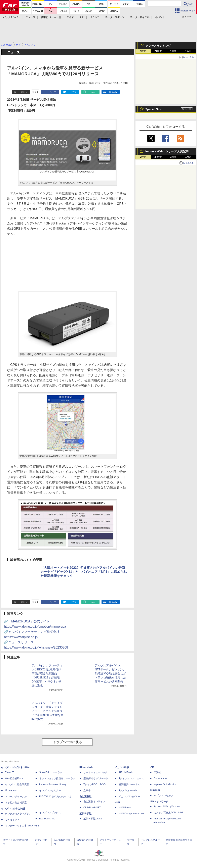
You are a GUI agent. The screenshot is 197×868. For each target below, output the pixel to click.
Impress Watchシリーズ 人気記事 (167, 151)
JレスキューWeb (128, 790)
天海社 (157, 772)
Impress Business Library (53, 784)
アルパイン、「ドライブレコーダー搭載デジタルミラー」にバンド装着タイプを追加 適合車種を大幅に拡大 (47, 711)
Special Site (153, 109)
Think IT (9, 772)
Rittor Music (86, 767)
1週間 (173, 51)
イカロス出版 (122, 767)
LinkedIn (113, 92)
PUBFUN (155, 790)
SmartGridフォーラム (51, 772)
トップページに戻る (67, 742)
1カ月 (188, 51)
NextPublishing (47, 819)
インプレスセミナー (50, 790)
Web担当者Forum (15, 778)
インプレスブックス (50, 813)
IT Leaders (11, 790)
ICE (152, 767)
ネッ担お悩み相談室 (16, 803)
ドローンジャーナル (16, 797)
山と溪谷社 (85, 797)
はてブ (73, 92)
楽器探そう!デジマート (96, 778)
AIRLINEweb (126, 772)
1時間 (143, 51)
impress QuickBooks (165, 784)
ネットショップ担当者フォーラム (57, 778)
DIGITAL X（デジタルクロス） (56, 797)
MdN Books (125, 808)
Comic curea (161, 778)
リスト (35, 92)
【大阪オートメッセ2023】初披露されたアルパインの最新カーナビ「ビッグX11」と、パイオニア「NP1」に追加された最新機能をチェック (84, 572)
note (93, 92)
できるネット (12, 820)
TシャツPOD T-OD (94, 784)
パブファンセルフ (163, 796)
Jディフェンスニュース (131, 778)
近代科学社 (85, 814)
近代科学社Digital (93, 819)
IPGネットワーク (159, 802)
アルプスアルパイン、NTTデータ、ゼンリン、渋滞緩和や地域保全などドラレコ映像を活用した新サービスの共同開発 (110, 673)
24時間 (158, 51)
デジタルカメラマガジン (18, 814)
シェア (53, 92)
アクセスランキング (158, 46)
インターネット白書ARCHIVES (22, 826)
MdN (117, 803)
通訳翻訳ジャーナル (129, 784)
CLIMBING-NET (92, 808)
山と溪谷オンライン (94, 802)
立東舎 (87, 790)
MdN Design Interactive (131, 814)
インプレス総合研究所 (17, 784)
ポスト (24, 92)
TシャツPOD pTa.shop (167, 807)
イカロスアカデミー (129, 797)
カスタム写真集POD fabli (168, 813)
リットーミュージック (95, 772)
